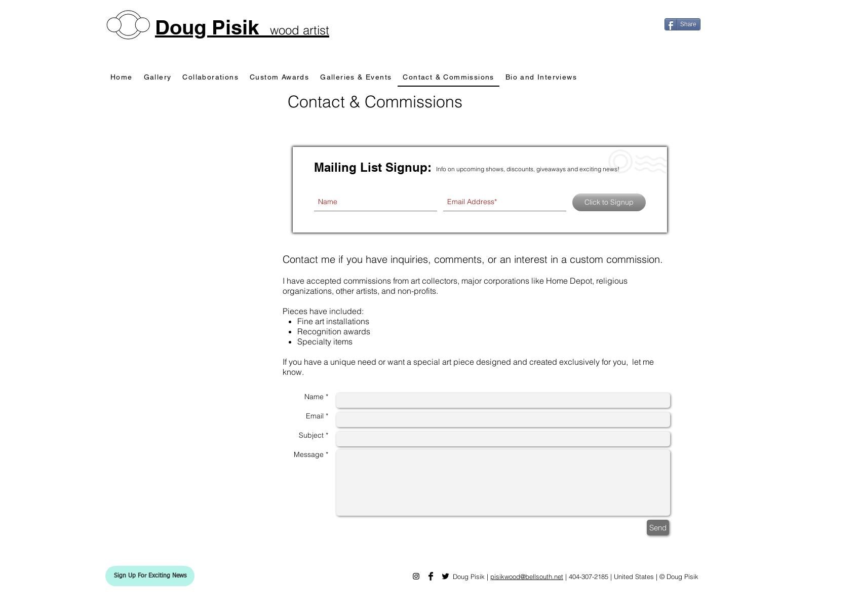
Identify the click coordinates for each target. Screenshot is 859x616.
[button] (150, 576)
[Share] (682, 24)
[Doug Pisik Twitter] (445, 576)
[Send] (658, 528)
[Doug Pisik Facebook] (431, 576)
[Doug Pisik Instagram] (416, 576)
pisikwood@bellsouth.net (527, 576)
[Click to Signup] (609, 202)
